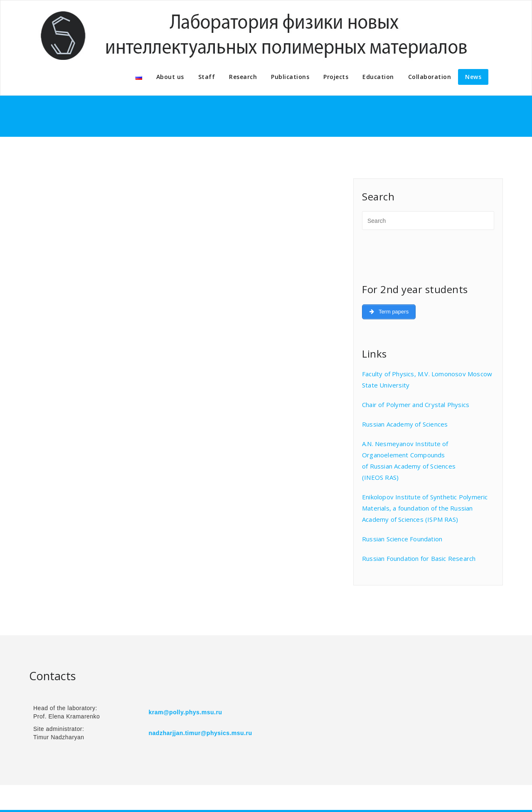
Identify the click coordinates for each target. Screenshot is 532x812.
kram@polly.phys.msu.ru (186, 712)
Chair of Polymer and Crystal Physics (416, 405)
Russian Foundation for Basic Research (419, 558)
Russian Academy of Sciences (405, 424)
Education (378, 77)
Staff (207, 77)
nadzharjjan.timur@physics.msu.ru (201, 733)
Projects (336, 77)
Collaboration (430, 77)
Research (243, 77)
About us (170, 77)
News (473, 77)
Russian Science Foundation (402, 539)
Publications (290, 77)
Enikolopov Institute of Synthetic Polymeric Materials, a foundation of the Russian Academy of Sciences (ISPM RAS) (425, 508)
